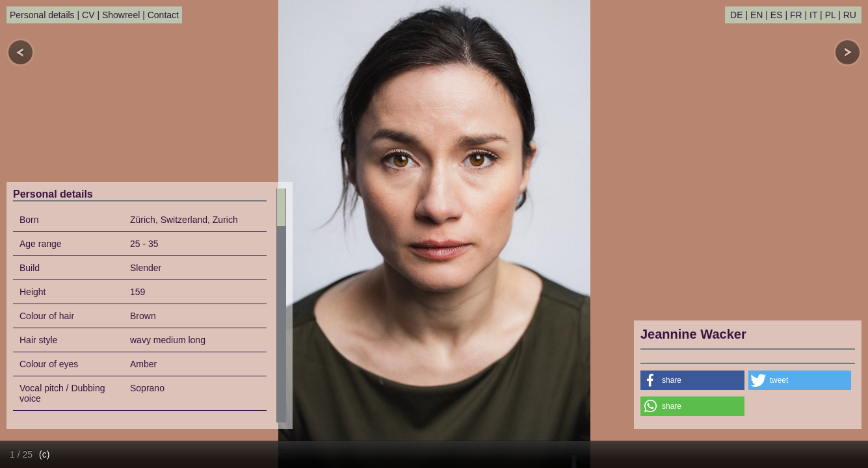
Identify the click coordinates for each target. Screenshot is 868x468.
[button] (692, 380)
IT (813, 15)
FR (796, 15)
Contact (163, 15)
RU (850, 15)
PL (831, 15)
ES (777, 15)
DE (736, 15)
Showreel (121, 15)
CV (88, 15)
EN (756, 15)
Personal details (42, 15)
